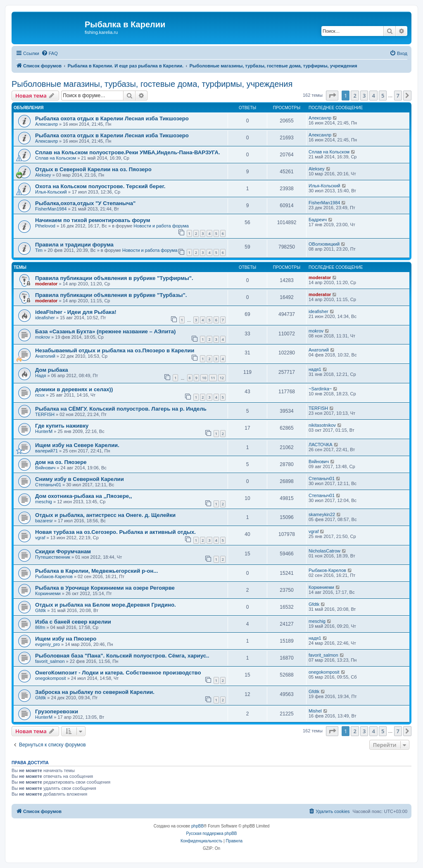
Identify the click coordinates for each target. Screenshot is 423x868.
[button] (332, 96)
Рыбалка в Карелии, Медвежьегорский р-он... (96, 571)
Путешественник (53, 557)
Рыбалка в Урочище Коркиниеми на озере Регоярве (105, 588)
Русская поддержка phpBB (211, 833)
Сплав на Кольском (56, 158)
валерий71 (46, 451)
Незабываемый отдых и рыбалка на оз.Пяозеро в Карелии (115, 350)
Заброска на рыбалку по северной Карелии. (95, 692)
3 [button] (364, 96)
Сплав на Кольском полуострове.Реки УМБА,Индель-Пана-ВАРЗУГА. (128, 152)
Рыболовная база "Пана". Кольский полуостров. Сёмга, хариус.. (122, 656)
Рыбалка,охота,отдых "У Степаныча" (85, 203)
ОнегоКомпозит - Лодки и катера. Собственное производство (118, 673)
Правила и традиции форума (74, 245)
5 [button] (383, 96)
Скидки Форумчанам (63, 551)
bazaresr (44, 521)
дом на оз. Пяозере (61, 462)
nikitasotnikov (322, 425)
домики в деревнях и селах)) (74, 389)
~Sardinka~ (320, 389)
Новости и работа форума (161, 226)
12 (222, 378)
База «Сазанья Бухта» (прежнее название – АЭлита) (105, 331)
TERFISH (45, 414)
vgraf (40, 538)
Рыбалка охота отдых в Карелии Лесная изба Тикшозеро (112, 118)
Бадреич (318, 220)
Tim (39, 250)
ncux (40, 395)
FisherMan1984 (51, 209)
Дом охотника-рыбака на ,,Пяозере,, (83, 496)
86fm (40, 627)
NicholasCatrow (324, 551)
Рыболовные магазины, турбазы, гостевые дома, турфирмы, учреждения (152, 84)
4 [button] (373, 96)
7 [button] (398, 96)
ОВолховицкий (324, 244)
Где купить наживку (62, 426)
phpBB (197, 826)
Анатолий (45, 356)
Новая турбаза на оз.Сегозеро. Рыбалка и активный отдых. (115, 532)
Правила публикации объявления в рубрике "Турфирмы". (114, 278)
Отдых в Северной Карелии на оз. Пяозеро (93, 169)
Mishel (315, 711)
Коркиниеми (48, 593)
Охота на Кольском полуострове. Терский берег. (100, 186)
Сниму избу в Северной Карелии (80, 479)
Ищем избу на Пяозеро (66, 639)
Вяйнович (45, 468)
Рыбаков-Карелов (54, 576)
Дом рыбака (52, 370)
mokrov (43, 337)
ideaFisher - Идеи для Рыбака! (76, 312)
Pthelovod (45, 226)
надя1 (315, 369)
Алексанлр (46, 124)
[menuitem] (50, 53)
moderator (46, 284)
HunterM (44, 431)
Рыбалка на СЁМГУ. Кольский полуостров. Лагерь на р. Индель (121, 409)
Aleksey (43, 175)
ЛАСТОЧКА (321, 445)
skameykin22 (322, 514)
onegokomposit (51, 678)
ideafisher (45, 318)
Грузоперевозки (57, 711)
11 (213, 378)
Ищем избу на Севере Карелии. (77, 445)
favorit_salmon (50, 661)
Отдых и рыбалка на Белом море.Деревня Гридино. (106, 605)
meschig (44, 502)
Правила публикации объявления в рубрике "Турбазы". (111, 295)
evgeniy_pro (48, 644)
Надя (40, 375)
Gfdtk (40, 610)
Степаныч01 (48, 485)
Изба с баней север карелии (73, 622)
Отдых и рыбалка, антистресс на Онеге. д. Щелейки (105, 515)
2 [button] (355, 96)
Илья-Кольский (51, 192)
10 (204, 378)
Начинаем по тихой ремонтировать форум (93, 220)
